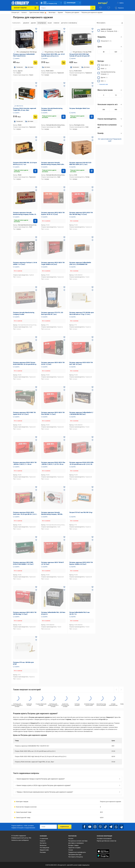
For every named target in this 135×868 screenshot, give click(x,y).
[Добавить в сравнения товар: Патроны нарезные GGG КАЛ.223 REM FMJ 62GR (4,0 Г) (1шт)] (92, 140)
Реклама (43, 852)
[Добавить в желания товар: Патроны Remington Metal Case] (92, 83)
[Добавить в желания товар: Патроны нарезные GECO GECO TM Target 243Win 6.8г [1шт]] (64, 237)
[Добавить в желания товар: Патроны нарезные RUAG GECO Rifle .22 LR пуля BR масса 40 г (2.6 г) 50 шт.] (92, 437)
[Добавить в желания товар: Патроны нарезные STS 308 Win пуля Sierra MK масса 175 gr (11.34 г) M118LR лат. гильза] (92, 287)
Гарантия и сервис (74, 848)
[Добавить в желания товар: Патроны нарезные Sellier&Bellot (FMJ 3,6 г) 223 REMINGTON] (92, 237)
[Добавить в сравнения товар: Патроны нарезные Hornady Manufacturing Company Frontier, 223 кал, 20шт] (36, 190)
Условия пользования (104, 838)
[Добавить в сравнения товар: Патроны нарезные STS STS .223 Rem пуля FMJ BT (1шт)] (64, 290)
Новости (43, 841)
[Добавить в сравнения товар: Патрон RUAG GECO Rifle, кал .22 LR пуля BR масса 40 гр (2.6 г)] (64, 32)
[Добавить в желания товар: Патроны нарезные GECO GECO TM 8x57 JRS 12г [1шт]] (92, 337)
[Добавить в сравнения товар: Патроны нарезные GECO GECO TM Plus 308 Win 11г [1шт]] (64, 390)
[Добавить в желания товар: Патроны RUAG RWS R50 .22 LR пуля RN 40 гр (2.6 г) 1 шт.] (36, 137)
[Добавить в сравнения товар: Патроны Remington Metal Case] (92, 86)
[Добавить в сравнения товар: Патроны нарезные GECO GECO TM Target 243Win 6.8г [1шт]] (64, 240)
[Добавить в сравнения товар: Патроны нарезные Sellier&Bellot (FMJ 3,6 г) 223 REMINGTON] (92, 240)
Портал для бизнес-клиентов (106, 841)
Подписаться (64, 827)
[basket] (119, 8)
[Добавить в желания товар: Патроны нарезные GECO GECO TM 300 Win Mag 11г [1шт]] (36, 587)
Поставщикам (45, 848)
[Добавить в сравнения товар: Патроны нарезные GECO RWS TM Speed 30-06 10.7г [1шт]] (36, 390)
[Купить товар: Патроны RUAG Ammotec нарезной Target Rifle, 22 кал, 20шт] (35, 117)
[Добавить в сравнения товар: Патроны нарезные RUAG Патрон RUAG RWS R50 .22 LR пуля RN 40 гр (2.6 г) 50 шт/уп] (36, 340)
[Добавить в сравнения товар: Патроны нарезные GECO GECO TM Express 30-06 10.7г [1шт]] (64, 190)
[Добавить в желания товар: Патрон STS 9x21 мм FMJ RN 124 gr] (92, 487)
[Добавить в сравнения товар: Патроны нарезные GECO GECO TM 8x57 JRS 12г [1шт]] (92, 340)
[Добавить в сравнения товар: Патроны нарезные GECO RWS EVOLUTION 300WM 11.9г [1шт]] (36, 540)
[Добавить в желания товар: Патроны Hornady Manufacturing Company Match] (64, 83)
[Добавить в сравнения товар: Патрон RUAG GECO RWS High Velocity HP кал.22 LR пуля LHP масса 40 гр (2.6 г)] (92, 32)
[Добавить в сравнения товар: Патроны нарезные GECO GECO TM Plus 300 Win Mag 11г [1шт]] (92, 190)
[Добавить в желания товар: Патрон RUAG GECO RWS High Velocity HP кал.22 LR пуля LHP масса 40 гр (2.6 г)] (92, 29)
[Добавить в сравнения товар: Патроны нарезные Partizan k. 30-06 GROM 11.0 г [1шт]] (36, 240)
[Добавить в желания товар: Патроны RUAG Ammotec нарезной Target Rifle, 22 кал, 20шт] (36, 83)
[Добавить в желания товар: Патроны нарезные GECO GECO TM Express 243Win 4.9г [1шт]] (92, 537)
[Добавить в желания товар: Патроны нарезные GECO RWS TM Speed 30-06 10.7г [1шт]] (36, 387)
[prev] (116, 690)
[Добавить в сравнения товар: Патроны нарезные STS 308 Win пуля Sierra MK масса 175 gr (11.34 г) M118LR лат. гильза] (92, 290)
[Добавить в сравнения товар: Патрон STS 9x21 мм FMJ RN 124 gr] (92, 490)
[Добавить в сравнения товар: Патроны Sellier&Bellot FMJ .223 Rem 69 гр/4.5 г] (64, 590)
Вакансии (43, 845)
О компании (44, 838)
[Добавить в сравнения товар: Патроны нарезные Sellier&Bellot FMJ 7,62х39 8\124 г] (36, 32)
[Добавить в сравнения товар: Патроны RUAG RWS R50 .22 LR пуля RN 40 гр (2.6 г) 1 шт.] (36, 140)
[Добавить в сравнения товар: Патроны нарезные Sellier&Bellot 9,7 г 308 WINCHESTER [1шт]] (92, 390)
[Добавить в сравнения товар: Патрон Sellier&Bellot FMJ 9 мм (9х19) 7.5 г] (92, 590)
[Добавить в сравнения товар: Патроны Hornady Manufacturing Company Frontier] (36, 290)
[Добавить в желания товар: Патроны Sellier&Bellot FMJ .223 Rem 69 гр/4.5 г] (64, 587)
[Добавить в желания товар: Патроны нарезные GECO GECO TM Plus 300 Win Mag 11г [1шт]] (92, 187)
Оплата (71, 838)
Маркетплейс (44, 850)
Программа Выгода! (75, 854)
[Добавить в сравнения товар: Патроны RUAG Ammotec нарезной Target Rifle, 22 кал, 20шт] (36, 86)
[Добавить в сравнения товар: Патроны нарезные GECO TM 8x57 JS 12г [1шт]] (64, 540)
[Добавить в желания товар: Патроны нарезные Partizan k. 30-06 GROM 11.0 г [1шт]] (36, 237)
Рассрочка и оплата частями (78, 841)
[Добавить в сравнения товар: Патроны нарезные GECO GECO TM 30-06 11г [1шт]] (64, 340)
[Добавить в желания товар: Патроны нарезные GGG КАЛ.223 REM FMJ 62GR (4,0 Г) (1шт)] (92, 137)
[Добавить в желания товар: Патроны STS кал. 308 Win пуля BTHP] (36, 637)
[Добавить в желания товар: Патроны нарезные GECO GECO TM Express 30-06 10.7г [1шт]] (64, 187)
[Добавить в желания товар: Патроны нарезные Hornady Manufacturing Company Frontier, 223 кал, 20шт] (36, 187)
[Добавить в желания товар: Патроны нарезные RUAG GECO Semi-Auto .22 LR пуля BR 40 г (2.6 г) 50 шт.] (36, 487)
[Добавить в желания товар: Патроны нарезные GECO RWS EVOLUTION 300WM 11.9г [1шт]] (36, 537)
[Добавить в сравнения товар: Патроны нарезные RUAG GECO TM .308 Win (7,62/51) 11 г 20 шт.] (36, 440)
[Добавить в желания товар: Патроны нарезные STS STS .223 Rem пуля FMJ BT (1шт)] (64, 287)
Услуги (71, 850)
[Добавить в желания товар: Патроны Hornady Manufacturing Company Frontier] (36, 287)
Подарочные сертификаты (77, 852)
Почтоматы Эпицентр (76, 857)
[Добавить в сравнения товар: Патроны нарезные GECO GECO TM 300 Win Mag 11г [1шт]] (36, 590)
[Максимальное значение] (116, 52)
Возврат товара (73, 845)
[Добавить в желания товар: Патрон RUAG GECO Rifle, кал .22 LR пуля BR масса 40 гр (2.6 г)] (64, 29)
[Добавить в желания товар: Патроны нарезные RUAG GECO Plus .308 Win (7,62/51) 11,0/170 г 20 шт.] (64, 437)
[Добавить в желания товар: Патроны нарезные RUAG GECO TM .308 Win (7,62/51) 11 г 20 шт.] (36, 437)
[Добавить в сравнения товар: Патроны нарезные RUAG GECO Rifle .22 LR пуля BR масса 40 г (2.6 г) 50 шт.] (92, 440)
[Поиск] (93, 8)
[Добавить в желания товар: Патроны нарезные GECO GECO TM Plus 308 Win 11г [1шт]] (64, 387)
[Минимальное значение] (104, 52)
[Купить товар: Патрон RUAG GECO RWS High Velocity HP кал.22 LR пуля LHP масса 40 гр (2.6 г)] (92, 63)
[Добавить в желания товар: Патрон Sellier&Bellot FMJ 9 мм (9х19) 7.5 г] (92, 587)
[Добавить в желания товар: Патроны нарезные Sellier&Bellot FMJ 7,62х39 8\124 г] (36, 29)
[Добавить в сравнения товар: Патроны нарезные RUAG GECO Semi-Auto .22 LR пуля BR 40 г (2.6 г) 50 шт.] (36, 490)
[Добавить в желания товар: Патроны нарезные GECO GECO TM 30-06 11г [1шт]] (64, 337)
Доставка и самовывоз (76, 843)
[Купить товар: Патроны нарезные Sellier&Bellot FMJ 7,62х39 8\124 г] (35, 63)
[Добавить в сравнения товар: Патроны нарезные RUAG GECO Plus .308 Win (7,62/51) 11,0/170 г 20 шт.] (64, 440)
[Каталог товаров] (25, 8)
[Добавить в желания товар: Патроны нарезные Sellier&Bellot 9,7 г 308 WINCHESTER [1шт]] (92, 387)
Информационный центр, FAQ (21, 838)
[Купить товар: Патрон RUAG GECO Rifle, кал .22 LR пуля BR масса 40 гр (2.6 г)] (63, 63)
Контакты (43, 843)
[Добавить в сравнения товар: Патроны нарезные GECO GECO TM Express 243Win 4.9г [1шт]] (92, 540)
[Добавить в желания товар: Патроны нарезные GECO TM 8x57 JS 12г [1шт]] (64, 537)
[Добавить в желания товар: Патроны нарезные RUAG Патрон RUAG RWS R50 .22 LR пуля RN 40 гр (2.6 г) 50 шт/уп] (36, 337)
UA (37, 3)
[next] (121, 690)
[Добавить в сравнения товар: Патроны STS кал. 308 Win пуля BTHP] (36, 640)
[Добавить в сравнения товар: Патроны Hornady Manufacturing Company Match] (64, 86)
